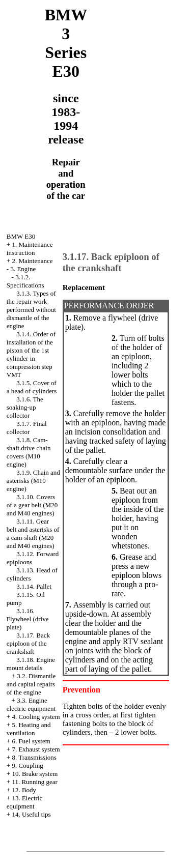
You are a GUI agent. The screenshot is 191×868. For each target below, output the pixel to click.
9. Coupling (27, 765)
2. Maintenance (32, 261)
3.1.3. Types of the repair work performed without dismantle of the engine (31, 310)
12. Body (24, 790)
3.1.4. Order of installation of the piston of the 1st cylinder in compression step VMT (31, 354)
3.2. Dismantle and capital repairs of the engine (31, 684)
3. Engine (23, 269)
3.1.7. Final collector (27, 428)
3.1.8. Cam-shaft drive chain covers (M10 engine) (29, 452)
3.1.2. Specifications (25, 281)
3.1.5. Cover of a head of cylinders (32, 387)
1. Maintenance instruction (30, 249)
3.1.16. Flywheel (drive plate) (28, 619)
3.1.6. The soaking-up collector (25, 407)
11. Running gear (34, 782)
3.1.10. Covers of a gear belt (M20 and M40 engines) (32, 505)
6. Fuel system (31, 741)
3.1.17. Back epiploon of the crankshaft (28, 643)
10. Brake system (35, 774)
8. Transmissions (34, 757)
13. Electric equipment (25, 802)
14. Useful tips (31, 814)
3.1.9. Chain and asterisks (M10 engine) (33, 481)
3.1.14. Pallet (34, 586)
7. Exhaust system (36, 749)
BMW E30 (21, 236)
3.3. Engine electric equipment (31, 704)
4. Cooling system (36, 717)
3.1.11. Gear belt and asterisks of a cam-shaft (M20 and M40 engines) (33, 533)
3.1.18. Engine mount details (31, 664)
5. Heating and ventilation (29, 729)
